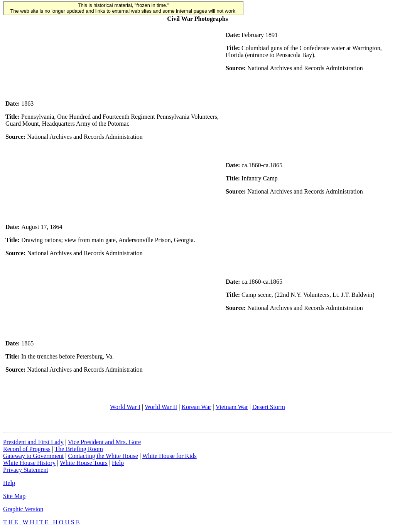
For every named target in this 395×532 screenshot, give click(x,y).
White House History (29, 463)
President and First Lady (33, 442)
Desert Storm (269, 407)
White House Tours (84, 463)
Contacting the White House (103, 456)
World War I (125, 407)
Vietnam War (232, 407)
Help (118, 463)
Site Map (14, 496)
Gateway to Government (33, 456)
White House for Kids (170, 456)
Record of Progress (27, 449)
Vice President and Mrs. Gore (105, 442)
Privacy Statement (26, 470)
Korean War (197, 407)
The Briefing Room (79, 449)
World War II (161, 407)
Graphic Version (23, 509)
